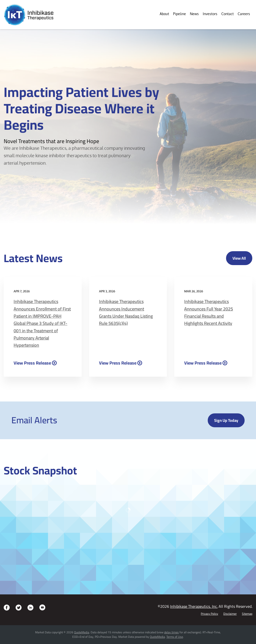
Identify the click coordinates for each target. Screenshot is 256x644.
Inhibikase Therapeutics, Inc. (194, 606)
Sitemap (247, 614)
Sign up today (226, 420)
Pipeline (179, 14)
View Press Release (32, 363)
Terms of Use (175, 637)
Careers (244, 14)
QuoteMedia (82, 632)
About (164, 14)
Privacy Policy (209, 614)
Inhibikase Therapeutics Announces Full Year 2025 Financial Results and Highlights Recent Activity (209, 312)
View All (239, 258)
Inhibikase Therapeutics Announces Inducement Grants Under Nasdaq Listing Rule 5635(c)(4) (126, 312)
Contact (228, 14)
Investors (210, 14)
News (194, 14)
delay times (171, 632)
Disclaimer (230, 614)
